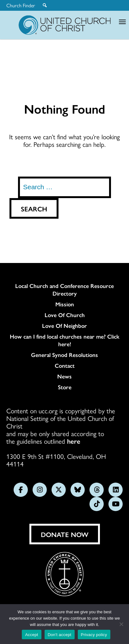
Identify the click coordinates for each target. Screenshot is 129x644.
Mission (65, 304)
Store (65, 387)
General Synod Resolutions (64, 355)
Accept (31, 635)
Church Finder (21, 5)
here (74, 441)
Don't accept (60, 635)
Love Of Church (65, 315)
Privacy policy (94, 635)
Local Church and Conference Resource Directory (64, 290)
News (64, 376)
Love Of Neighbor (64, 326)
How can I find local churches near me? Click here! (65, 340)
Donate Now (65, 534)
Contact (65, 366)
